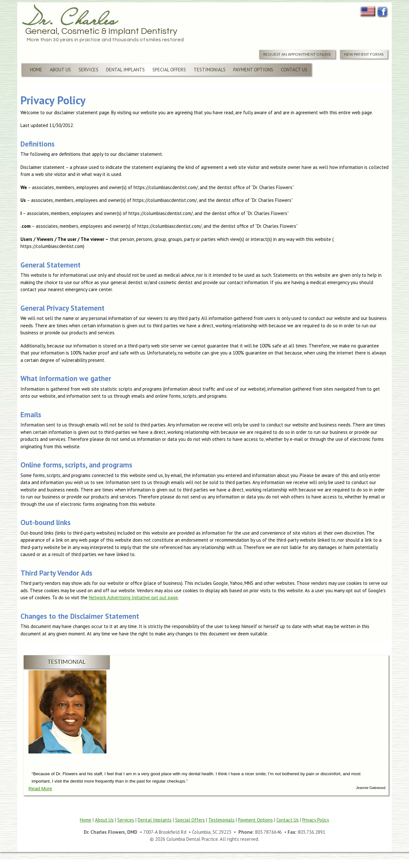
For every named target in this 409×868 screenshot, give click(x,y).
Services (89, 70)
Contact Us (294, 70)
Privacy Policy (316, 820)
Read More (40, 788)
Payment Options (253, 70)
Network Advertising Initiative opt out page (133, 597)
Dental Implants (125, 70)
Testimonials (210, 70)
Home (36, 70)
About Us (60, 70)
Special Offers (169, 70)
